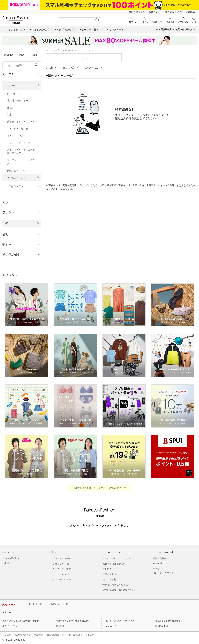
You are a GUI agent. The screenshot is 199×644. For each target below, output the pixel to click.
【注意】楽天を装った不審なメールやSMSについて (100, 488)
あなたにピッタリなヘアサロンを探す (21, 621)
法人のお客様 (109, 579)
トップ (50, 50)
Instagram (158, 568)
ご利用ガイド (109, 569)
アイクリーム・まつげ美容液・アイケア (21, 151)
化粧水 (10, 108)
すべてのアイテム (62, 579)
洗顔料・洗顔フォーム (19, 101)
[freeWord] (22, 65)
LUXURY (7, 563)
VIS (58, 50)
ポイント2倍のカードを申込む (120, 621)
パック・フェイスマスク (20, 143)
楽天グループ (172, 12)
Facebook (158, 564)
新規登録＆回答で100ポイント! (145, 12)
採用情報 (90, 635)
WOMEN (9, 55)
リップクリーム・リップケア (21, 162)
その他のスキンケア (17, 178)
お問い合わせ (109, 574)
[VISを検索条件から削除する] (38, 223)
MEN (22, 55)
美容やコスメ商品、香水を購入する (73, 621)
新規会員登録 (160, 558)
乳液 (9, 115)
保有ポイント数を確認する (168, 621)
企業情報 (7, 635)
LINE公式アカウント (163, 573)
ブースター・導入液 (17, 129)
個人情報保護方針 (22, 635)
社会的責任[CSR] (75, 635)
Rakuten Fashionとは (113, 564)
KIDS (35, 55)
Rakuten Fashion (11, 558)
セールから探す (61, 574)
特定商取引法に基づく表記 (116, 585)
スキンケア (12, 85)
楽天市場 (190, 12)
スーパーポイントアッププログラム (121, 558)
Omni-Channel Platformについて (119, 590)
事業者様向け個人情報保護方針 (49, 635)
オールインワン (15, 136)
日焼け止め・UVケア (18, 171)
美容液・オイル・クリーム (21, 122)
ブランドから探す (62, 558)
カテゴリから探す (62, 569)
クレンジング (14, 94)
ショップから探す (62, 564)
